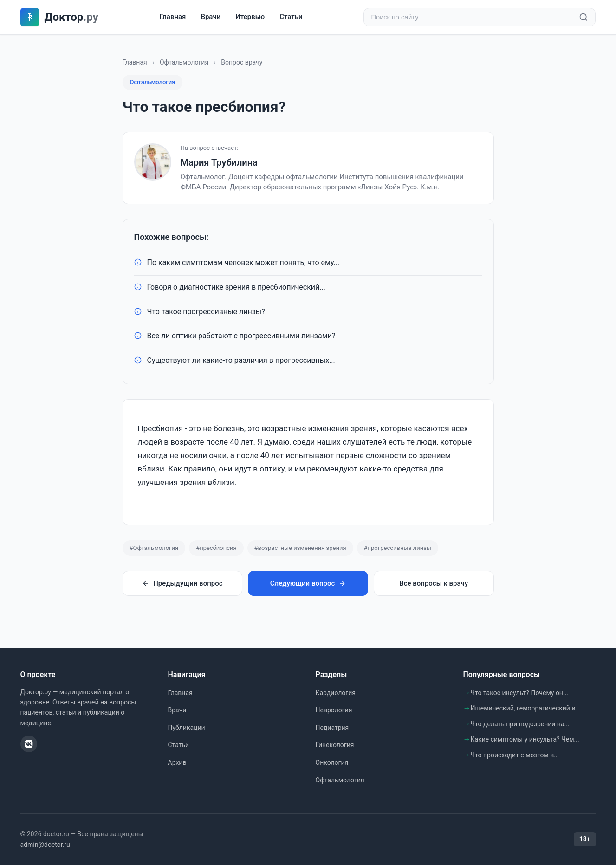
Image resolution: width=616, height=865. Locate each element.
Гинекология (335, 745)
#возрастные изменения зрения (300, 548)
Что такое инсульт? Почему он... (520, 693)
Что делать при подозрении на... (520, 724)
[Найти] (584, 18)
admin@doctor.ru (45, 845)
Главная (173, 17)
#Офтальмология (154, 548)
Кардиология (336, 693)
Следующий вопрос (308, 584)
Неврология (334, 710)
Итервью (250, 17)
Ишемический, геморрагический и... (526, 709)
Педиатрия (332, 728)
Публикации (187, 728)
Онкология (332, 763)
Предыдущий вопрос (182, 584)
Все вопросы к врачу (434, 584)
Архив (177, 763)
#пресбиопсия (216, 548)
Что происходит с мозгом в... (515, 755)
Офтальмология (184, 63)
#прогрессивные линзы (398, 548)
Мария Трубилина (219, 163)
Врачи (211, 17)
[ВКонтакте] (29, 744)
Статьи (291, 17)
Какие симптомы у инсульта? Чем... (525, 740)
